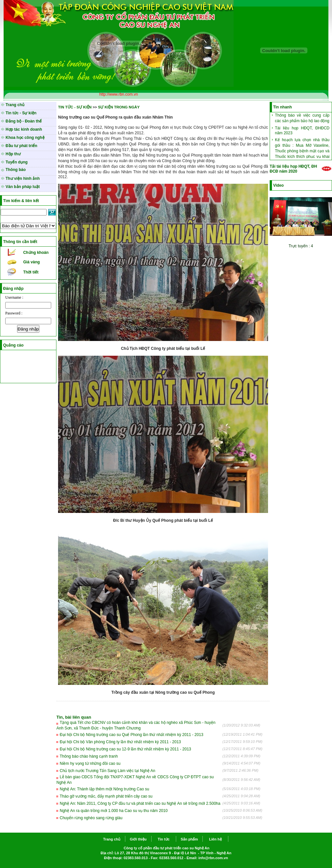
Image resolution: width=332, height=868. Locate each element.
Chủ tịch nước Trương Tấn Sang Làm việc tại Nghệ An (107, 771)
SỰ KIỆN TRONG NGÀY (119, 107)
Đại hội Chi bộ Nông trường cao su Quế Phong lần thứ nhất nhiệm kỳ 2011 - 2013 (132, 735)
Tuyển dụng (17, 162)
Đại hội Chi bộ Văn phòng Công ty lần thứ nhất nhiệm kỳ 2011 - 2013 (120, 742)
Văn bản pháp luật (23, 187)
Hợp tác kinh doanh (24, 129)
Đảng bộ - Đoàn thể (24, 121)
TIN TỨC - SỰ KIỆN (75, 107)
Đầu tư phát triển (21, 146)
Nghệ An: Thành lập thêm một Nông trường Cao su (104, 789)
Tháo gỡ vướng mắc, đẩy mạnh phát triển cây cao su (106, 796)
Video (278, 185)
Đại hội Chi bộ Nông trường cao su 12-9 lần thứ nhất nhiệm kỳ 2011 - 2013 (125, 749)
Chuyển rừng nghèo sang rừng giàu (91, 818)
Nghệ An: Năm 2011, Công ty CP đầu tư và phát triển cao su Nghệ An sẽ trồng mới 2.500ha (140, 803)
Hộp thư (13, 154)
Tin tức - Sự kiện (21, 113)
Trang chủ (15, 105)
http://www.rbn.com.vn (118, 94)
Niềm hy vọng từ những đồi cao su (90, 764)
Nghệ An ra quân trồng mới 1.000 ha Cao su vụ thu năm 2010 (114, 811)
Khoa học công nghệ (25, 138)
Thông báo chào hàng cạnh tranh (89, 756)
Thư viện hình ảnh (23, 179)
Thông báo (16, 170)
